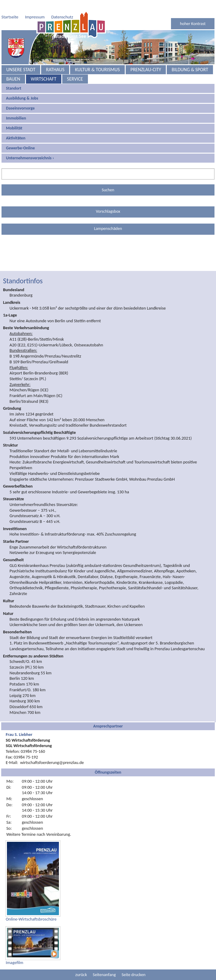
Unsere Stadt (21, 57)
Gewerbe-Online (21, 136)
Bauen (13, 67)
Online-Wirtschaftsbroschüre (31, 907)
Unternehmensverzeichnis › (30, 146)
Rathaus (55, 57)
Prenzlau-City (146, 57)
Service (75, 67)
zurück (81, 962)
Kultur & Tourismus (97, 57)
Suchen (108, 178)
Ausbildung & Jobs (22, 86)
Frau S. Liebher (19, 722)
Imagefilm (15, 950)
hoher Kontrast (193, 12)
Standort (14, 76)
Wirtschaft (44, 67)
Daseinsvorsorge (20, 96)
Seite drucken (133, 962)
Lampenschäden (108, 216)
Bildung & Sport (190, 57)
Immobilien (16, 106)
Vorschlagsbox (108, 199)
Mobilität (14, 116)
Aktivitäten (16, 126)
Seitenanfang (104, 962)
